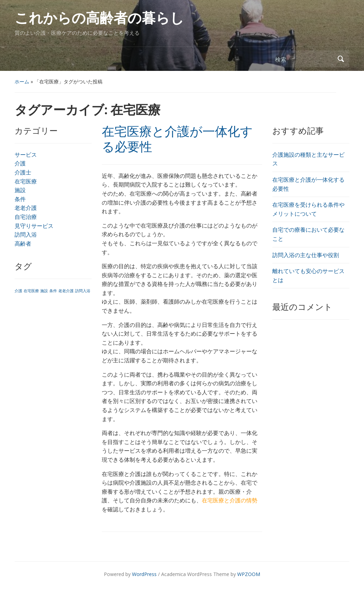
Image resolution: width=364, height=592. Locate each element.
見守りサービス (34, 226)
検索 (341, 59)
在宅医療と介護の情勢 (230, 500)
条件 (20, 199)
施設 (20, 190)
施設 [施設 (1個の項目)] (44, 291)
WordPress (144, 574)
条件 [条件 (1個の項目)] (53, 291)
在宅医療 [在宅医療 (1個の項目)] (31, 291)
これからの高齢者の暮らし (99, 18)
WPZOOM (249, 574)
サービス (26, 155)
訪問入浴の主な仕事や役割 (306, 255)
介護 (20, 163)
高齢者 (23, 244)
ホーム (22, 81)
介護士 (23, 172)
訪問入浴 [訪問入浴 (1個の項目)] (83, 291)
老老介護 (26, 208)
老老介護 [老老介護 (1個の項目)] (66, 291)
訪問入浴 (26, 235)
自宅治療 (26, 217)
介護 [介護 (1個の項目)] (18, 291)
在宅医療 (26, 181)
